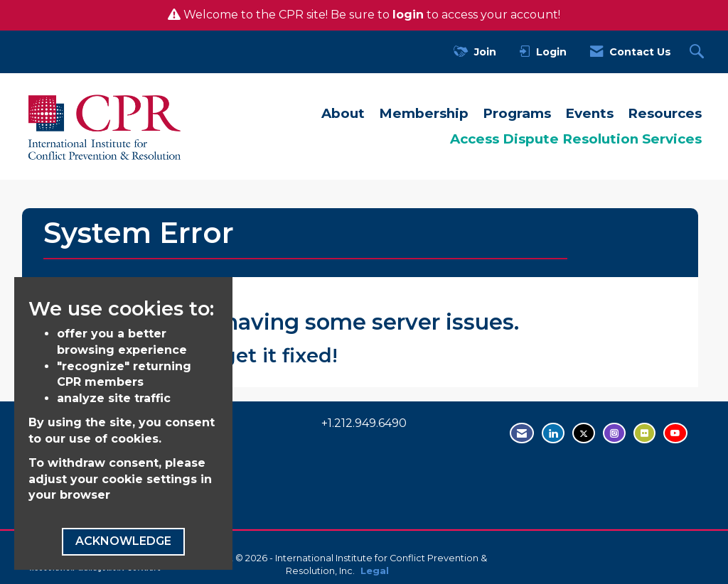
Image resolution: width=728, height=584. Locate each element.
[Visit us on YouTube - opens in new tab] (675, 433)
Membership (424, 113)
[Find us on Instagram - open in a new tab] (614, 433)
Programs (517, 113)
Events (589, 113)
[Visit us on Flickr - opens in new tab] (644, 433)
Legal (375, 571)
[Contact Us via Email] (522, 433)
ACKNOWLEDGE (123, 541)
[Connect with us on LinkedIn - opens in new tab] (553, 433)
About (343, 113)
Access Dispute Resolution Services (576, 139)
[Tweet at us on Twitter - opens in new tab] (584, 433)
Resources (665, 113)
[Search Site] (698, 52)
